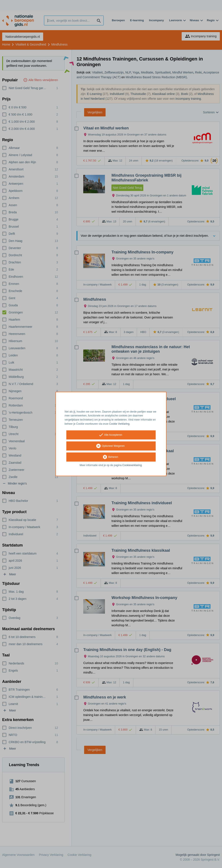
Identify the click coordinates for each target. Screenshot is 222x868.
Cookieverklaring (132, 465)
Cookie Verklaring (119, 424)
